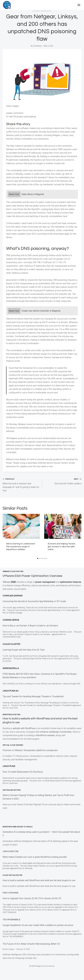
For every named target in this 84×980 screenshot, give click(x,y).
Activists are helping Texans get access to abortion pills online (61, 547)
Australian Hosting (12, 790)
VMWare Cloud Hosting (13, 571)
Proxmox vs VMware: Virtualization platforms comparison (30, 750)
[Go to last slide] (6, 535)
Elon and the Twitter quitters (63, 481)
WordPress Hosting (12, 715)
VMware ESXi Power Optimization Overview (36, 576)
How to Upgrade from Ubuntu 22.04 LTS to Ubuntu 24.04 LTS (32, 898)
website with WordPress (24, 728)
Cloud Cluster (11, 644)
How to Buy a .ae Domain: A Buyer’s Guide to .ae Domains (31, 626)
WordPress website (45, 735)
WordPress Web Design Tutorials (18, 827)
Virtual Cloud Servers (13, 745)
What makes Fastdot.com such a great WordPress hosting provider (35, 857)
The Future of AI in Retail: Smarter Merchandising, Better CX (31, 944)
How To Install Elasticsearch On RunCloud (23, 772)
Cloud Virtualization (12, 875)
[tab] (38, 558)
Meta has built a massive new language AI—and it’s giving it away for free (21, 485)
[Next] (78, 535)
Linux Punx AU (11, 691)
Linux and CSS (11, 851)
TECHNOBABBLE (12, 920)
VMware (9, 582)
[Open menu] (79, 5)
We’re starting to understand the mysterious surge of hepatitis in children (21, 547)
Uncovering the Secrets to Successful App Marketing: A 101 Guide (34, 601)
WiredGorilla (11, 668)
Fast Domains (10, 893)
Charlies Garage (13, 596)
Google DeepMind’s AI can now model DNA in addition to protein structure (38, 925)
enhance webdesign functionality (56, 732)
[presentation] (21, 526)
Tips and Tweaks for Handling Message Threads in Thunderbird (33, 696)
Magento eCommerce (42, 11)
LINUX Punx (9, 766)
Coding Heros (11, 620)
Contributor (37, 46)
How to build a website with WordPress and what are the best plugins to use (39, 880)
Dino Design (9, 949)
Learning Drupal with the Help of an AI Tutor (24, 650)
